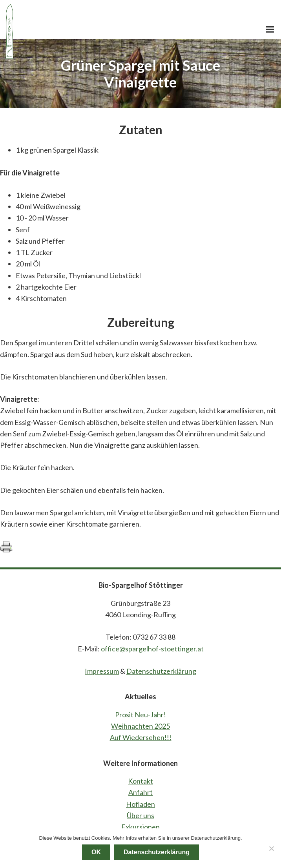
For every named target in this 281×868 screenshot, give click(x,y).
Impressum (102, 671)
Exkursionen (140, 827)
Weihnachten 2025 (140, 726)
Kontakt (140, 781)
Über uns (140, 815)
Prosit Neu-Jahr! (140, 715)
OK (96, 852)
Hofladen (140, 804)
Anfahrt (140, 792)
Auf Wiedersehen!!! (141, 737)
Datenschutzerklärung (161, 671)
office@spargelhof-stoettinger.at (152, 649)
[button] (270, 29)
